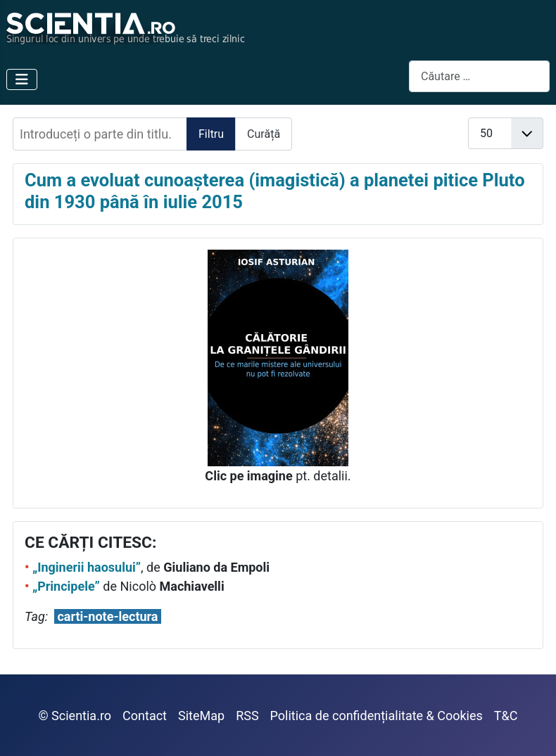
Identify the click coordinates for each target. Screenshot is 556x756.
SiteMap (201, 716)
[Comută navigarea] (22, 79)
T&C (506, 716)
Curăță (264, 134)
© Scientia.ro (75, 716)
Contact (145, 716)
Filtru (211, 134)
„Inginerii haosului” (87, 567)
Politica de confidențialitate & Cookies (377, 716)
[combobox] (479, 76)
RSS (247, 716)
